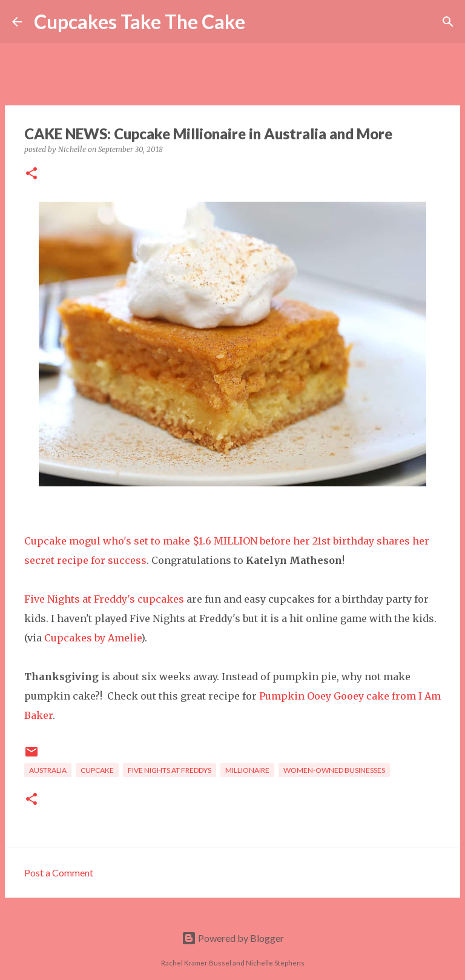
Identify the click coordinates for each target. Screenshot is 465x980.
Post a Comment (59, 872)
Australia (48, 770)
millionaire (247, 770)
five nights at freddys (170, 770)
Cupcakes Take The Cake (140, 22)
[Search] (262, 22)
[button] (31, 174)
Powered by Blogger (233, 938)
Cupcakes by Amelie (93, 638)
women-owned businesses (334, 770)
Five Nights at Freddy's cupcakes (104, 599)
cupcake (97, 770)
